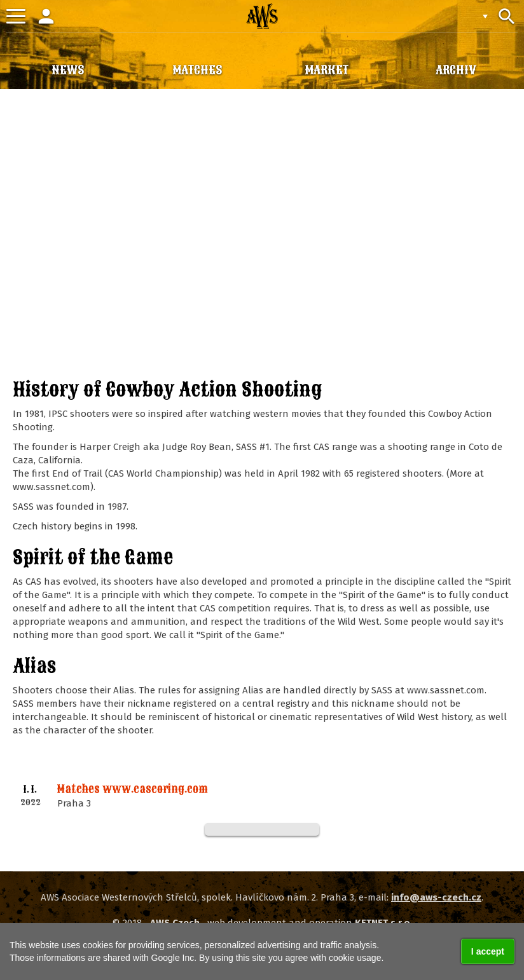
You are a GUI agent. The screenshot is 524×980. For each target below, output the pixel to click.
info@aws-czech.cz (436, 897)
